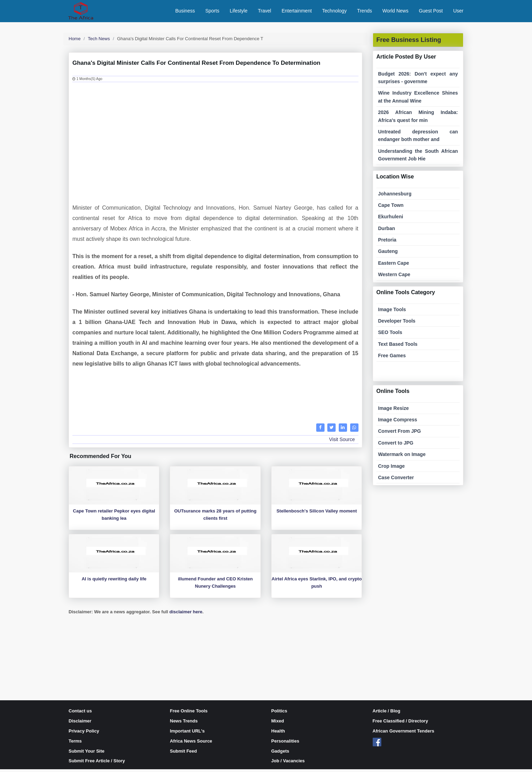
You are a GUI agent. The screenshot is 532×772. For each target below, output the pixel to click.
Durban (387, 231)
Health (278, 734)
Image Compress (398, 422)
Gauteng (388, 254)
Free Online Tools (189, 714)
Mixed (278, 724)
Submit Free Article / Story (97, 764)
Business (185, 12)
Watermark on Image (402, 457)
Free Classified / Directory (400, 724)
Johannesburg (395, 196)
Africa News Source (191, 744)
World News (395, 12)
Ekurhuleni (391, 219)
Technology (334, 12)
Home (75, 41)
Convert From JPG (400, 434)
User (458, 12)
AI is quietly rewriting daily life (114, 582)
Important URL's (188, 734)
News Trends (184, 724)
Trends (365, 12)
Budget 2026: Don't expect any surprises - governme (418, 80)
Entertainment (297, 12)
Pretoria (387, 243)
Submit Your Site (87, 754)
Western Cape (394, 277)
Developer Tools (397, 324)
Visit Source (342, 442)
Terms (75, 744)
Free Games (392, 358)
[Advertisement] (215, 140)
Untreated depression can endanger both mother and (418, 138)
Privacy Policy (84, 734)
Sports (212, 12)
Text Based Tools (398, 347)
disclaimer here (186, 615)
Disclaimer (80, 724)
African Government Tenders (404, 734)
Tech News (99, 41)
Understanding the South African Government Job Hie (418, 158)
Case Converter (396, 480)
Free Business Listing (409, 43)
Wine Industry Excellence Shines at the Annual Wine (418, 100)
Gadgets (280, 754)
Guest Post (431, 12)
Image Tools (392, 312)
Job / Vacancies (288, 764)
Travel (265, 12)
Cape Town (391, 208)
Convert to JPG (396, 446)
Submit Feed (184, 754)
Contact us (80, 714)
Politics (279, 714)
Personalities (285, 744)
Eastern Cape (394, 266)
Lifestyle (238, 12)
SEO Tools (390, 335)
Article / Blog (387, 714)
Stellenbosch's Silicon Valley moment (317, 514)
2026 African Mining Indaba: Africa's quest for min (418, 119)
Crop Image (392, 469)
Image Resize (394, 411)
